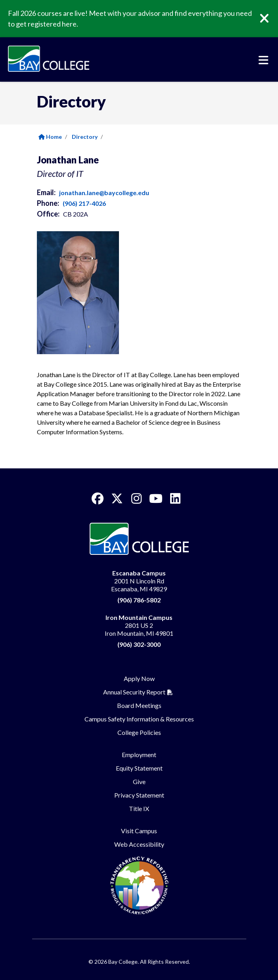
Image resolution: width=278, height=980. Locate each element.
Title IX (139, 808)
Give (139, 782)
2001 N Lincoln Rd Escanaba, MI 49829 (139, 581)
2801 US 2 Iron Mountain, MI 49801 (139, 625)
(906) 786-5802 (139, 600)
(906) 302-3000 (139, 644)
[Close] (270, 19)
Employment (139, 755)
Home (50, 137)
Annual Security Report (134, 692)
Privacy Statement (139, 795)
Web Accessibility (139, 844)
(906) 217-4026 (84, 203)
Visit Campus (139, 831)
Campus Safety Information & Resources (139, 719)
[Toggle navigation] (264, 60)
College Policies (139, 732)
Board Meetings (139, 705)
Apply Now (139, 678)
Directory (85, 137)
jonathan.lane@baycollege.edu (104, 193)
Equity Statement (139, 768)
